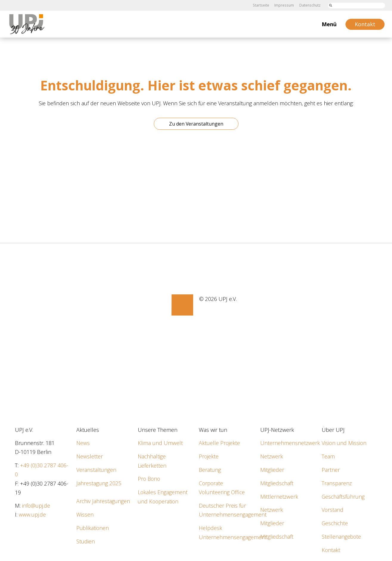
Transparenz (337, 483)
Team (328, 456)
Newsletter (90, 456)
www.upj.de (32, 514)
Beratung (210, 469)
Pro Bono (149, 478)
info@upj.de (36, 505)
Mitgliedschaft (277, 483)
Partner (331, 469)
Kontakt (331, 549)
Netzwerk (272, 456)
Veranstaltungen (96, 469)
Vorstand (333, 509)
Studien (86, 540)
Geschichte (335, 523)
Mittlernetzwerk (279, 496)
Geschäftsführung (343, 496)
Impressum (285, 5)
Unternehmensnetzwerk (290, 443)
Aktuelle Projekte (220, 443)
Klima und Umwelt (160, 443)
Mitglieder (272, 469)
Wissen (85, 514)
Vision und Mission (344, 443)
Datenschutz (310, 5)
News (83, 443)
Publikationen (93, 527)
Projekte (209, 456)
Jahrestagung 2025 (99, 483)
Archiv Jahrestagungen (103, 501)
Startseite (262, 5)
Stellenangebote (342, 536)
